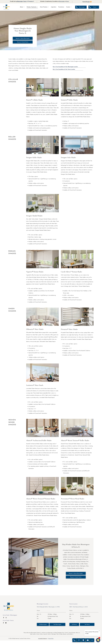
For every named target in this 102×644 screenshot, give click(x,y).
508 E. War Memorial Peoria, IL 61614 (78, 607)
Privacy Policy (51, 638)
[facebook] (4, 618)
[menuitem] (22, 7)
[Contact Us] (88, 640)
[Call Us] (75, 640)
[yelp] (6, 618)
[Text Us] (79, 640)
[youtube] (6, 623)
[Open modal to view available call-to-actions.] (92, 640)
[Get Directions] (83, 640)
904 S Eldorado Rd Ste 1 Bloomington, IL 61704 (48, 607)
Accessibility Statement (43, 638)
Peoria (25, 1)
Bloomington (20, 1)
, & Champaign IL (30, 1)
